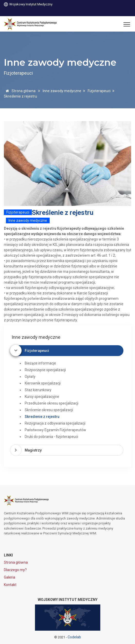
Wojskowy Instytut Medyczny (28, 4)
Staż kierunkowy (38, 390)
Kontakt (10, 585)
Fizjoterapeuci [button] (37, 351)
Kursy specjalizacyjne (42, 397)
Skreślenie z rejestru (42, 417)
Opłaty (30, 377)
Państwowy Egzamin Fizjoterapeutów (55, 430)
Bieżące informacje (40, 363)
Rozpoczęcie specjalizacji (45, 370)
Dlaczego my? (15, 570)
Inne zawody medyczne (62, 91)
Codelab (74, 637)
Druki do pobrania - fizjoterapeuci (51, 437)
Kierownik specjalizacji (43, 383)
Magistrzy (33, 450)
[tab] (69, 351)
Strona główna (20, 91)
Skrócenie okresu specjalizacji (49, 410)
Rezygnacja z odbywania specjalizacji (55, 423)
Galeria (10, 577)
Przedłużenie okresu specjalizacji (52, 403)
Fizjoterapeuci (99, 91)
